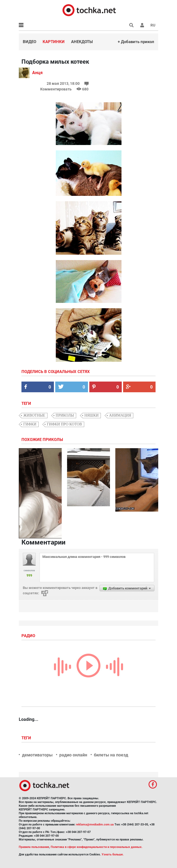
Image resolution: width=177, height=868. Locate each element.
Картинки (54, 42)
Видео (29, 42)
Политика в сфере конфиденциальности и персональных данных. (97, 847)
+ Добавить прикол (136, 42)
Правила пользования (34, 847)
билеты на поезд (111, 755)
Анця (37, 73)
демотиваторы (37, 755)
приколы (65, 415)
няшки (92, 415)
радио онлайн (73, 755)
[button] (142, 25)
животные (34, 415)
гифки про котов (64, 424)
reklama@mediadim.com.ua (95, 825)
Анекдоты (82, 42)
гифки (30, 424)
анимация (120, 415)
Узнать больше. (113, 854)
